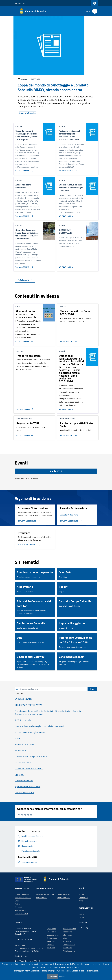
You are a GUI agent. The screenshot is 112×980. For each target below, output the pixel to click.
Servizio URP (20, 945)
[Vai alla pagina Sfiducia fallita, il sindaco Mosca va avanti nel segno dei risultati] (67, 215)
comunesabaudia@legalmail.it (31, 948)
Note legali (67, 941)
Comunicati (83, 898)
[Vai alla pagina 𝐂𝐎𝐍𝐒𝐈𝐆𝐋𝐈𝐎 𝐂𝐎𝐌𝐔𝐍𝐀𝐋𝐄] (67, 266)
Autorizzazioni (42, 898)
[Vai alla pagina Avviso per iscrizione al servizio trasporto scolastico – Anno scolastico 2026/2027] (67, 170)
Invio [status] (92, 689)
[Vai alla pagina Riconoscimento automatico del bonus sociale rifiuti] (24, 341)
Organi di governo (22, 894)
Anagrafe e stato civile (45, 894)
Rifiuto (62, 976)
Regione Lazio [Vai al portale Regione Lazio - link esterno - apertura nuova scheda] (20, 3)
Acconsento (52, 977)
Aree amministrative (23, 898)
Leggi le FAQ (52, 929)
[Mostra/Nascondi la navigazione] (3, 11)
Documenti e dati (22, 914)
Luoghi (81, 914)
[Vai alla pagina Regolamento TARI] (25, 435)
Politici (18, 904)
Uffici (17, 901)
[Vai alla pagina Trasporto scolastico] (25, 408)
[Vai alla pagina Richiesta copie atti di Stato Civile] (69, 435)
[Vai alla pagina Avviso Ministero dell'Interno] (24, 215)
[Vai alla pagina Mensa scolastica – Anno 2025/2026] (69, 341)
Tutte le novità (25, 280)
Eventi (81, 917)
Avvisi (81, 901)
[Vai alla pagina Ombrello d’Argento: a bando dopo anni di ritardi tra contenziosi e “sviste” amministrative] (24, 266)
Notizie (82, 894)
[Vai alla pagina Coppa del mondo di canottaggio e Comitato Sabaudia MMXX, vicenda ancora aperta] (24, 170)
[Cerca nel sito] (95, 11)
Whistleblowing (69, 951)
